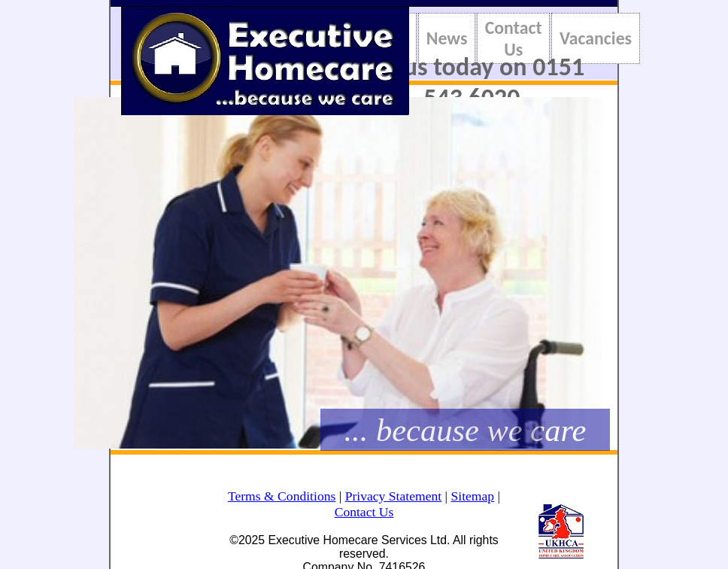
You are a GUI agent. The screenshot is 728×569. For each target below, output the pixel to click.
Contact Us (514, 38)
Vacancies (596, 38)
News (447, 38)
